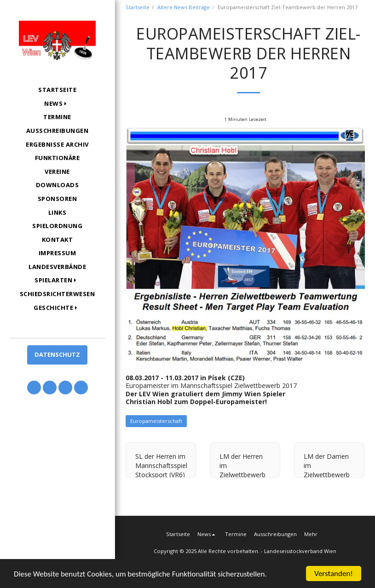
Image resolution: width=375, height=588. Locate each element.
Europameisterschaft (156, 421)
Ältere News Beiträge (184, 7)
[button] (57, 104)
